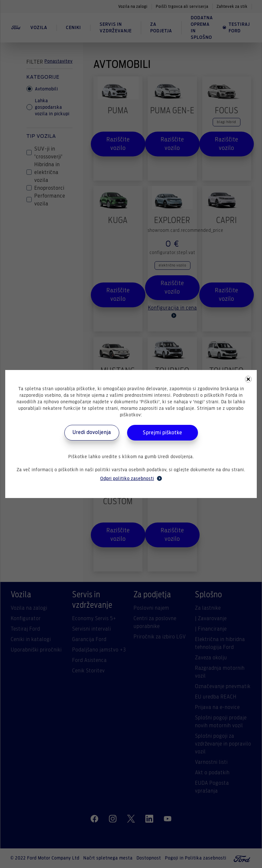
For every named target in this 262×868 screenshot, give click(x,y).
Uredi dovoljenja (92, 432)
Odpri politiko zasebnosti (131, 478)
